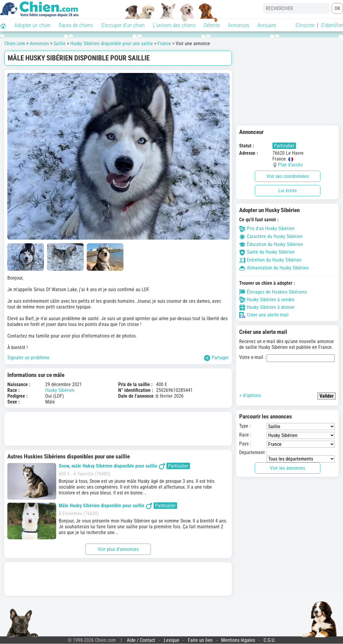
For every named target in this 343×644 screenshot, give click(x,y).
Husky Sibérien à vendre (267, 300)
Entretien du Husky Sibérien (270, 260)
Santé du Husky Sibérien (267, 252)
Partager (216, 358)
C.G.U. (270, 640)
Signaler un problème (28, 358)
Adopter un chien (33, 25)
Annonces (239, 25)
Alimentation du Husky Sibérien (274, 268)
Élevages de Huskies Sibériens (273, 292)
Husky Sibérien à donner (267, 307)
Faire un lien (200, 640)
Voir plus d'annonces (118, 549)
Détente (212, 25)
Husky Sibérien (60, 390)
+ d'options (250, 395)
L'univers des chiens (174, 25)
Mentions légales (238, 640)
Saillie (60, 43)
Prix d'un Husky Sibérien (267, 228)
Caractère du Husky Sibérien (271, 236)
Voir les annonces (288, 468)
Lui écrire (288, 191)
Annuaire (267, 25)
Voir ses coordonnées (288, 176)
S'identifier (332, 25)
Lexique (171, 640)
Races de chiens (76, 25)
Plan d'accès (290, 165)
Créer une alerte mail (264, 315)
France (164, 43)
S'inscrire (305, 25)
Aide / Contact (141, 640)
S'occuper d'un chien (123, 25)
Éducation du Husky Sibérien (271, 244)
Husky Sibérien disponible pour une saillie (112, 43)
